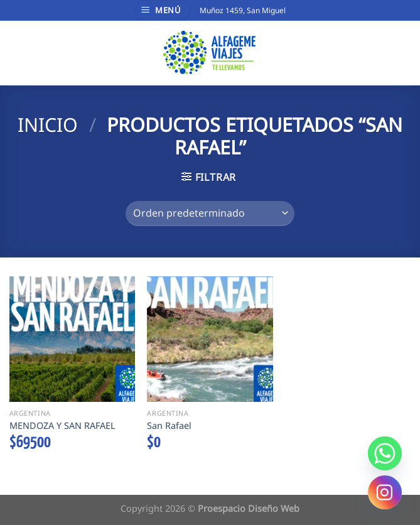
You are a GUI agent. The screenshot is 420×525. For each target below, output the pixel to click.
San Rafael (169, 426)
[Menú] (163, 10)
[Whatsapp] (385, 453)
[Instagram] (385, 492)
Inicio (48, 125)
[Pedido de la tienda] (210, 214)
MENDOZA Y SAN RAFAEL (62, 426)
